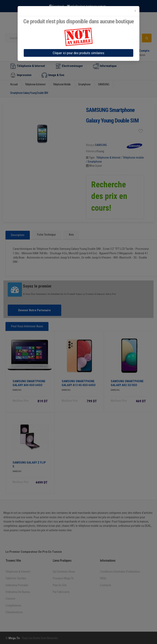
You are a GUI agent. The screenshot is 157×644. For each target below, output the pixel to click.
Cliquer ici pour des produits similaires (78, 53)
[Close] (135, 11)
